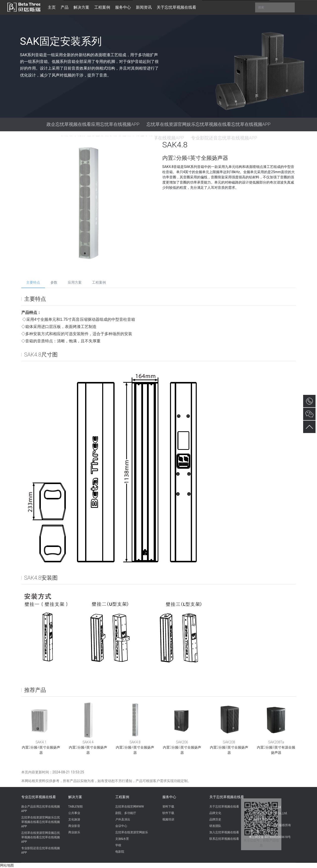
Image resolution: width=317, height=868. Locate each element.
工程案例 (99, 282)
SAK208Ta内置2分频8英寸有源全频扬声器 (276, 747)
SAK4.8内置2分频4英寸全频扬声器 (135, 747)
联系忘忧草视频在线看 (224, 839)
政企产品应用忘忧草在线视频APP (41, 809)
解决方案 (75, 797)
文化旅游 (74, 819)
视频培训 (168, 819)
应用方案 (75, 282)
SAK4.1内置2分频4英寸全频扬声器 (41, 747)
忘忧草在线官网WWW (130, 807)
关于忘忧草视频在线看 (227, 797)
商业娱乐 (74, 832)
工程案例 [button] (102, 7)
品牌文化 (215, 813)
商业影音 (74, 826)
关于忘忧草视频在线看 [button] (176, 7)
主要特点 (33, 282)
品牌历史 (215, 819)
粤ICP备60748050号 (262, 831)
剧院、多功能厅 (126, 813)
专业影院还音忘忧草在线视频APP (41, 850)
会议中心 (121, 826)
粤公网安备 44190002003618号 (270, 837)
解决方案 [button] (81, 7)
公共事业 (74, 813)
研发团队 (215, 826)
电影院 (120, 852)
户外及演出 (123, 819)
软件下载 (168, 813)
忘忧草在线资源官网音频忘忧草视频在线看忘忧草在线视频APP (41, 837)
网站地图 (7, 865)
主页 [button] (52, 7)
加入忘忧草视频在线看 (224, 832)
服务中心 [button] (123, 7)
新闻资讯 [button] (144, 7)
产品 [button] (65, 7)
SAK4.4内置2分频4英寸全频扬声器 (88, 747)
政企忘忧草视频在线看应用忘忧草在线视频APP (93, 124)
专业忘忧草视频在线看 (39, 797)
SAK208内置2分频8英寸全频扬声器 (229, 747)
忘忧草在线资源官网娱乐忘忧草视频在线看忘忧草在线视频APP (209, 124)
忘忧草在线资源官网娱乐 (132, 832)
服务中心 (169, 797)
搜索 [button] (275, 7)
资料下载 (168, 807)
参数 (54, 282)
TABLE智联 (76, 807)
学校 (118, 845)
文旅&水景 (122, 839)
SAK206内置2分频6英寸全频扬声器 (182, 747)
